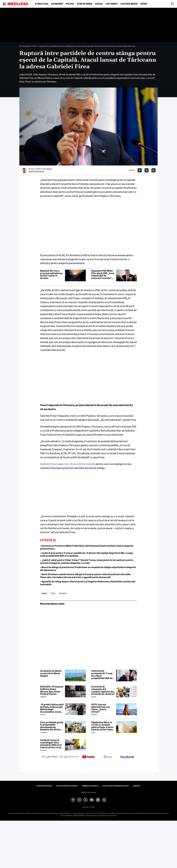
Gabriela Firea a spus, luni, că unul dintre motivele (68, 464)
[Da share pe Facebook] (140, 170)
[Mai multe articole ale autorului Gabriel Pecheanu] (24, 170)
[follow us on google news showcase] (69, 757)
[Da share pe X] (147, 170)
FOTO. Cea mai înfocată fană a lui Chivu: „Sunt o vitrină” (101, 708)
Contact (137, 786)
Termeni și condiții (90, 786)
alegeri (44, 593)
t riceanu (63, 593)
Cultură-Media (129, 4)
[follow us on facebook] (127, 757)
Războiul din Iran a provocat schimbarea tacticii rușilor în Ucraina (51, 274)
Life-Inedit (112, 4)
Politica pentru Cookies (67, 786)
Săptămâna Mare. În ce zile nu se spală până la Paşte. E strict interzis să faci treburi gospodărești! (103, 726)
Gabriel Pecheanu (36, 171)
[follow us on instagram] (108, 757)
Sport (144, 4)
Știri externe (85, 4)
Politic (70, 4)
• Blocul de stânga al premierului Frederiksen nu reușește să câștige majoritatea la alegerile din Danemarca (88, 569)
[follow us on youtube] (88, 757)
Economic (57, 4)
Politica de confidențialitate (116, 786)
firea (53, 593)
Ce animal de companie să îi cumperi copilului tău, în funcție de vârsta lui (103, 690)
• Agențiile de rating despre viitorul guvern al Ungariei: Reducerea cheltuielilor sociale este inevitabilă (88, 583)
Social (99, 4)
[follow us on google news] (50, 757)
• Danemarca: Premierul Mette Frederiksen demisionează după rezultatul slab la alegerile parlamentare (87, 547)
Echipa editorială (44, 786)
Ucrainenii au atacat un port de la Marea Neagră (51, 673)
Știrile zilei (42, 4)
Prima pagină (25, 46)
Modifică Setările (88, 792)
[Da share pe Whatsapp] (153, 170)
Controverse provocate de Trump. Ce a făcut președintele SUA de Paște (102, 675)
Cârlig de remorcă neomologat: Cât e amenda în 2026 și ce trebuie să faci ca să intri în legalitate (51, 744)
